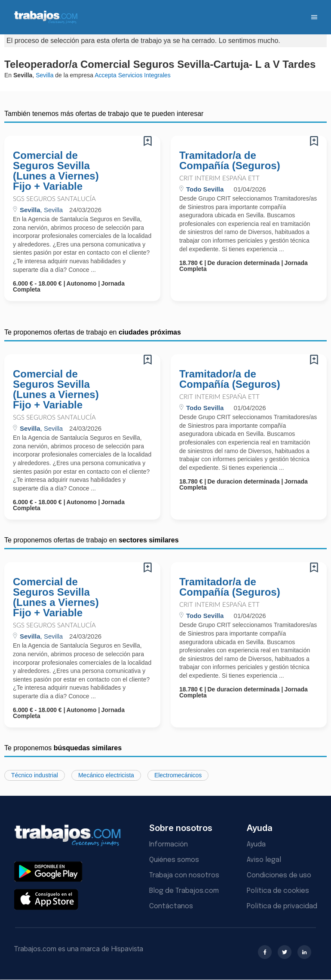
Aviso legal (264, 860)
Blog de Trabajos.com (184, 891)
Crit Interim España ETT (219, 178)
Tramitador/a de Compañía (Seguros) (230, 161)
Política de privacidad (282, 906)
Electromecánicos (178, 775)
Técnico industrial (35, 775)
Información (169, 845)
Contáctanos (171, 906)
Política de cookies (278, 891)
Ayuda (256, 845)
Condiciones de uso (279, 875)
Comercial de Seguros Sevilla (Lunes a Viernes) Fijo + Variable (56, 171)
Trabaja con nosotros (184, 875)
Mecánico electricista (106, 775)
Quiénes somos (174, 860)
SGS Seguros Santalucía (54, 199)
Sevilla (44, 75)
